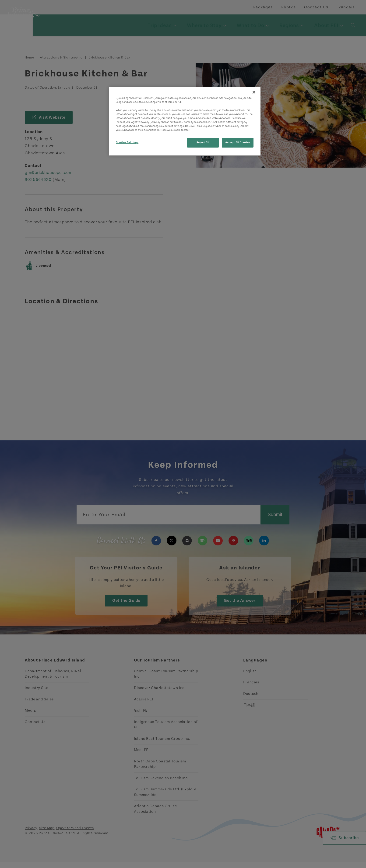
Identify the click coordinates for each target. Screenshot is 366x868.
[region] (185, 121)
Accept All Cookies (238, 143)
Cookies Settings (127, 142)
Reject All (203, 143)
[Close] (254, 92)
